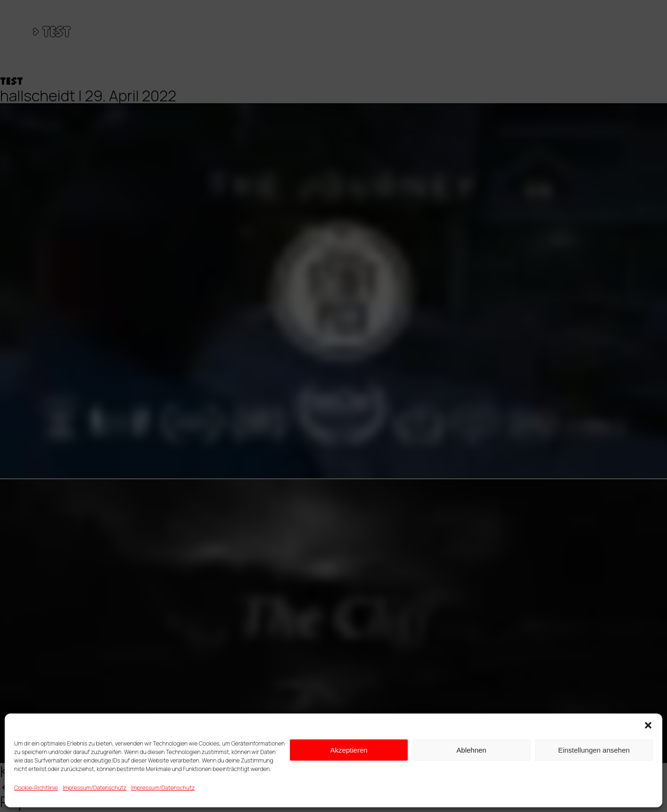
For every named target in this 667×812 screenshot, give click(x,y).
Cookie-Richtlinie (36, 788)
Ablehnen (471, 750)
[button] (648, 725)
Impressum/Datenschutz (95, 788)
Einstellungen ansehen (594, 750)
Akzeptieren (349, 750)
